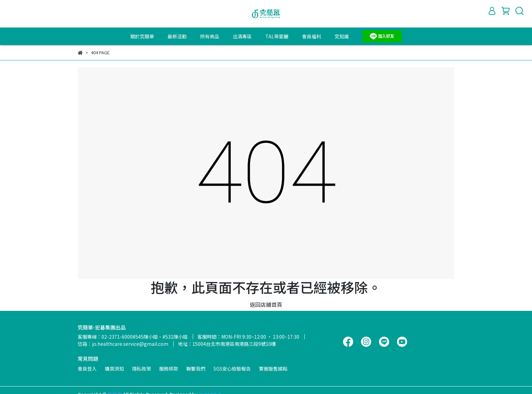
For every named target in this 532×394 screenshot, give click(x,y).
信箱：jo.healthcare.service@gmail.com (123, 344)
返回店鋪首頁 (266, 304)
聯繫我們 (196, 369)
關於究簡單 (142, 36)
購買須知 (114, 369)
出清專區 (242, 36)
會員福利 (311, 36)
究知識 (342, 36)
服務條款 (169, 369)
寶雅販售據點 (273, 369)
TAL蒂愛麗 (277, 36)
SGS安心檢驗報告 (232, 369)
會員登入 (87, 369)
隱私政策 (141, 369)
